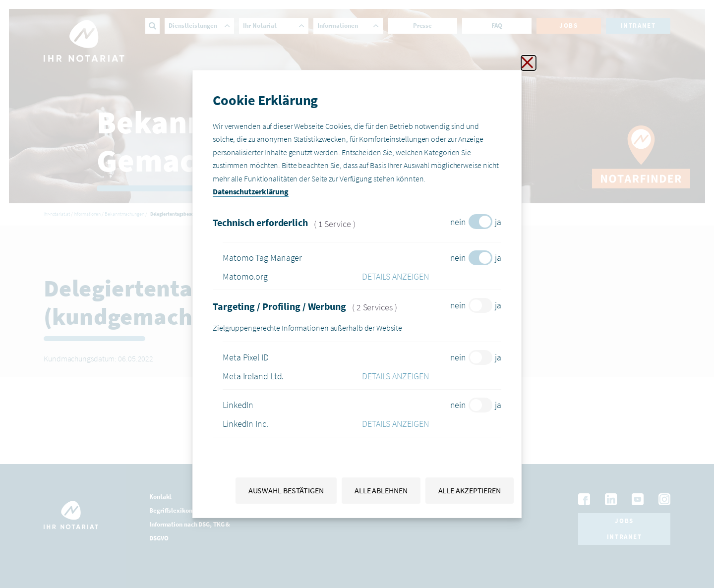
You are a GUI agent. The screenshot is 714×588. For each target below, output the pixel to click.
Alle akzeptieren (470, 490)
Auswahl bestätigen (286, 490)
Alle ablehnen (381, 490)
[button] (432, 277)
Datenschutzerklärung (251, 191)
